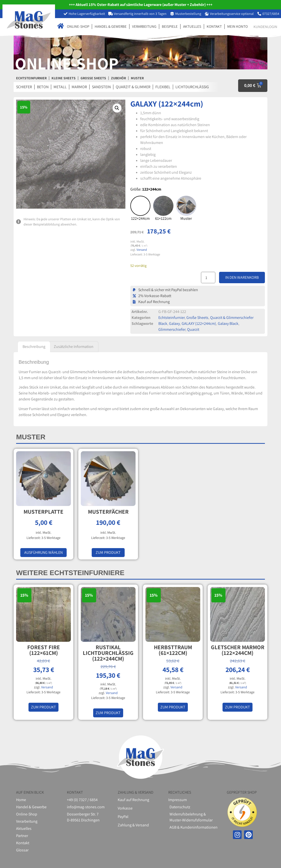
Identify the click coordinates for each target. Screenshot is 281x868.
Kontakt (214, 26)
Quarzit (193, 329)
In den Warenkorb (242, 277)
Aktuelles (192, 26)
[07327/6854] (259, 14)
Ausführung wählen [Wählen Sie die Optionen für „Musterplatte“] (43, 552)
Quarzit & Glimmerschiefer (232, 318)
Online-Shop (78, 26)
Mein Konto (238, 26)
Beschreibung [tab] (34, 347)
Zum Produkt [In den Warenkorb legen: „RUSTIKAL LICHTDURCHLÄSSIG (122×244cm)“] (108, 713)
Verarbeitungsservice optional (232, 14)
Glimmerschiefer (172, 329)
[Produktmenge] (208, 278)
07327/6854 (271, 14)
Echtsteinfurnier (171, 318)
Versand (142, 250)
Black (163, 323)
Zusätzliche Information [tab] (74, 347)
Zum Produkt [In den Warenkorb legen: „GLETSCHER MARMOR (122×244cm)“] (238, 707)
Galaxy (174, 323)
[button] (117, 108)
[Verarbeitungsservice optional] (207, 14)
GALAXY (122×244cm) (199, 323)
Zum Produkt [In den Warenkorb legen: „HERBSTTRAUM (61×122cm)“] (173, 707)
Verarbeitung (144, 26)
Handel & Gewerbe (111, 26)
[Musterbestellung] (172, 14)
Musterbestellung (188, 14)
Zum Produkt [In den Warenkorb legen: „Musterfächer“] (108, 552)
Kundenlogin (265, 27)
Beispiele (170, 26)
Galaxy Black (228, 323)
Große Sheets (197, 318)
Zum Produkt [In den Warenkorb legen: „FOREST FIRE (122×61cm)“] (43, 707)
